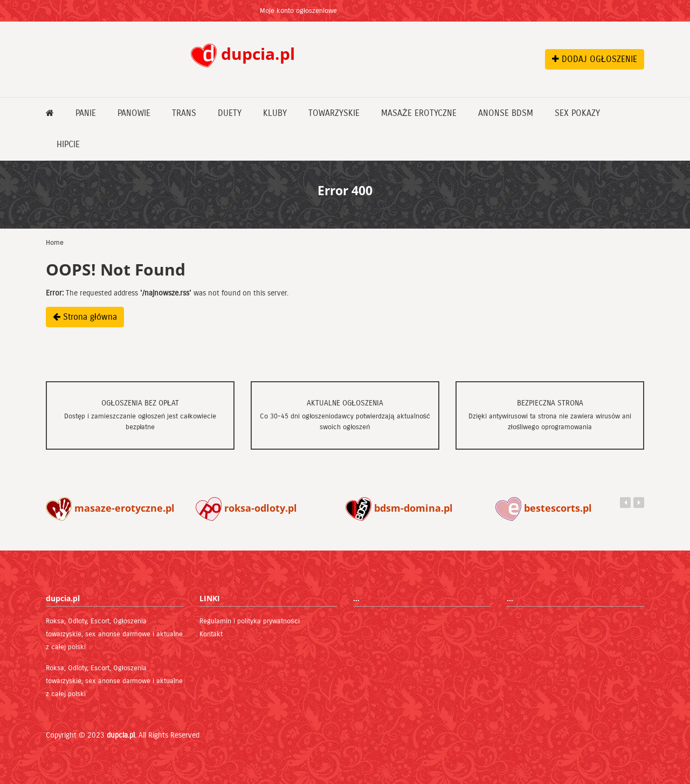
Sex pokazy (577, 113)
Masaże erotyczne (419, 113)
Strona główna (85, 317)
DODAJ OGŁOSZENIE (595, 59)
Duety (230, 113)
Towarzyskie (334, 113)
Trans (184, 113)
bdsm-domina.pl (399, 508)
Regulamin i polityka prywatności (250, 621)
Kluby (275, 113)
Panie (86, 113)
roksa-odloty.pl (246, 508)
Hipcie (68, 144)
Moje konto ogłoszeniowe (298, 11)
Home (55, 243)
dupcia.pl (121, 735)
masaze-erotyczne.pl (110, 508)
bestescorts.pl (544, 508)
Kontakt (211, 634)
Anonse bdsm (506, 113)
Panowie (134, 113)
